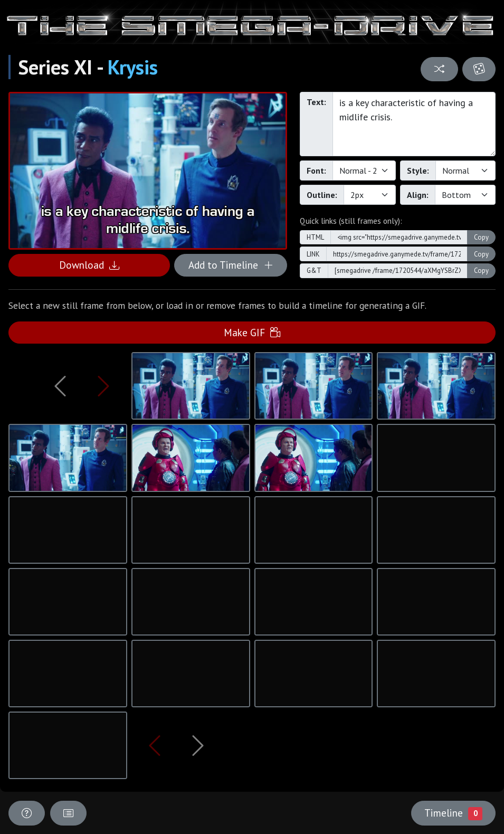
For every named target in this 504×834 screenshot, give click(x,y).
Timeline (453, 813)
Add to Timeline (231, 265)
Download (89, 265)
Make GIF (252, 332)
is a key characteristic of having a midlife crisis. (414, 124)
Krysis (133, 67)
